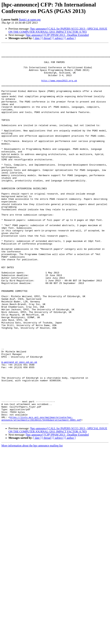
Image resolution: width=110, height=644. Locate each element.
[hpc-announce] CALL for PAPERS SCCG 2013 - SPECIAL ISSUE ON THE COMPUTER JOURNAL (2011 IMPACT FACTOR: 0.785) (58, 30)
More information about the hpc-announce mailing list (32, 521)
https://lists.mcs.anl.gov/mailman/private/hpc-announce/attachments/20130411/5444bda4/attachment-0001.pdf (41, 494)
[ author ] (70, 38)
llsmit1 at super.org (30, 20)
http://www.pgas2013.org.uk (59, 88)
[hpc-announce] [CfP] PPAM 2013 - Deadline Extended (57, 35)
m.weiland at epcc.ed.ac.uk (19, 426)
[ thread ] (47, 38)
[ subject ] (59, 38)
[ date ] (37, 38)
